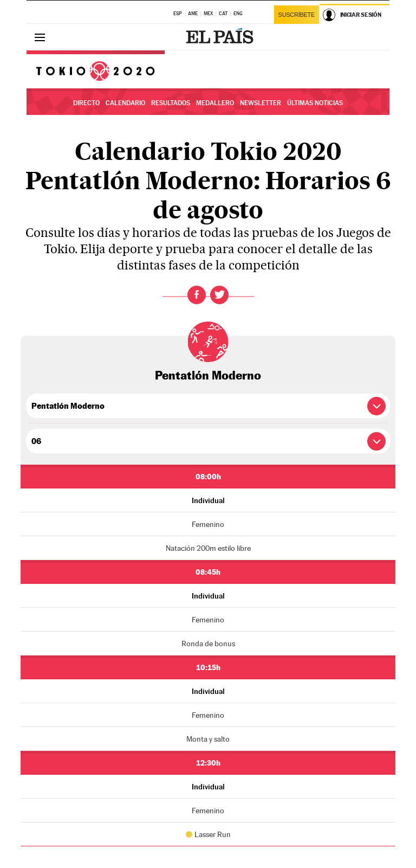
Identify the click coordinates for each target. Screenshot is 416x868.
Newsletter (261, 103)
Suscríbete (297, 15)
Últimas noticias (315, 103)
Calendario (125, 103)
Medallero (215, 103)
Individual (208, 500)
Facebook (197, 295)
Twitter (219, 295)
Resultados (171, 103)
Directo (86, 103)
